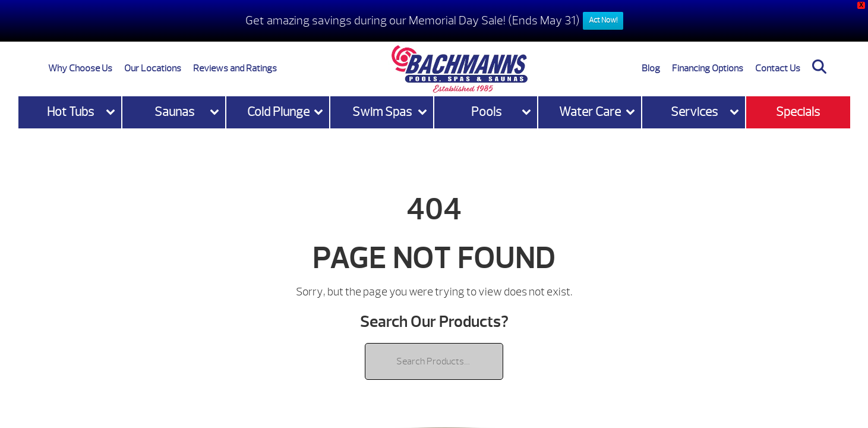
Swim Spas (382, 112)
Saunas (174, 112)
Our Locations (153, 68)
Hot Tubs (70, 112)
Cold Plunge (278, 112)
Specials (798, 112)
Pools (486, 112)
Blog (651, 68)
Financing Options (708, 68)
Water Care (590, 112)
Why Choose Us (80, 68)
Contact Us (778, 68)
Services (694, 112)
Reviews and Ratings (235, 68)
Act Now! (603, 20)
